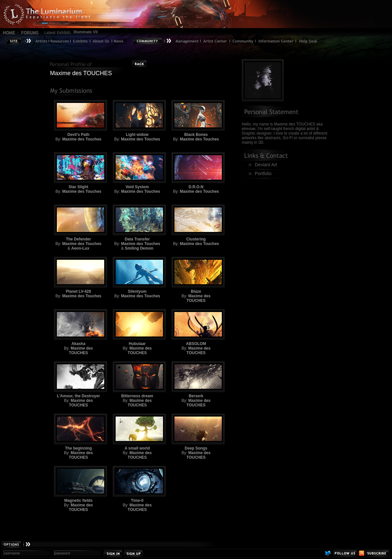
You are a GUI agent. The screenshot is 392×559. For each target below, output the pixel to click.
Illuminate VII (86, 32)
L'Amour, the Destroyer (78, 380)
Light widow (137, 118)
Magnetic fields (78, 484)
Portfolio (263, 173)
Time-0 (137, 484)
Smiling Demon (139, 248)
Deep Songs (196, 432)
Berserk (196, 380)
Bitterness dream (137, 380)
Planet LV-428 (78, 275)
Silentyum (137, 275)
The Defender (78, 223)
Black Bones (196, 118)
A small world (137, 432)
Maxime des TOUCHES (199, 298)
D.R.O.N (196, 171)
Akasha (78, 328)
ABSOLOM (196, 328)
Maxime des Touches (82, 139)
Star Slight (78, 171)
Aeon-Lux (80, 248)
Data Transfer (137, 223)
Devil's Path (78, 118)
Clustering (196, 223)
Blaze (196, 275)
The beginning (78, 432)
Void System (137, 171)
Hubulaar (137, 328)
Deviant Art (266, 165)
